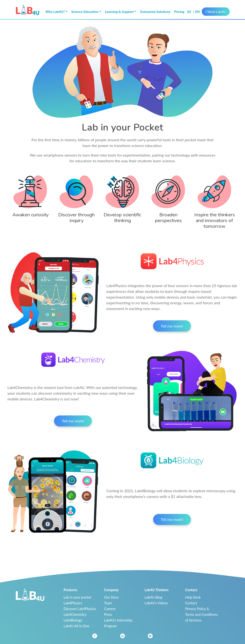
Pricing (179, 12)
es (190, 12)
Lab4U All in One (76, 626)
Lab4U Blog (153, 597)
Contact (191, 603)
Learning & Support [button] (119, 12)
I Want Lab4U (216, 12)
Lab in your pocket (78, 597)
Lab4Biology (73, 620)
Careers (110, 609)
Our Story (111, 597)
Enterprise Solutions (155, 12)
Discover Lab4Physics (80, 609)
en (198, 12)
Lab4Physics (73, 603)
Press (108, 614)
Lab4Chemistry (75, 614)
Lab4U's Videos (156, 603)
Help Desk (193, 597)
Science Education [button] (85, 12)
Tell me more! (172, 326)
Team (108, 603)
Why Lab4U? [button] (55, 12)
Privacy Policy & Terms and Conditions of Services (202, 614)
